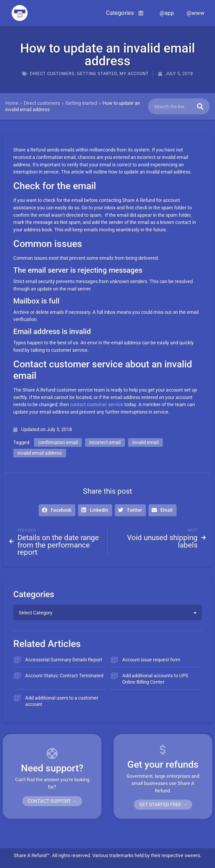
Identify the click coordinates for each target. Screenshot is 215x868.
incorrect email (105, 442)
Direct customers (52, 74)
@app (167, 13)
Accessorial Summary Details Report (64, 660)
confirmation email (58, 442)
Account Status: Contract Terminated (64, 676)
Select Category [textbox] (36, 613)
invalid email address (40, 453)
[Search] (200, 106)
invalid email (145, 442)
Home (12, 103)
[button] (125, 13)
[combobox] (107, 612)
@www (196, 13)
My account (134, 74)
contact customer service (97, 404)
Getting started (97, 74)
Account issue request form (151, 660)
